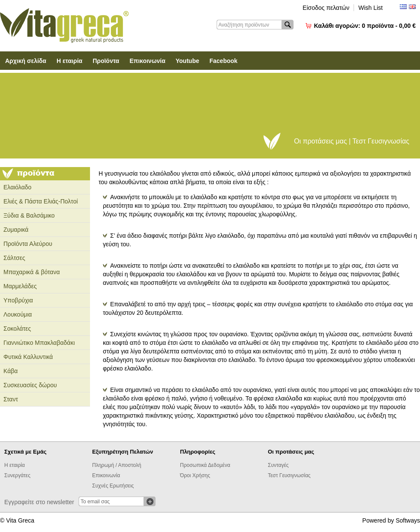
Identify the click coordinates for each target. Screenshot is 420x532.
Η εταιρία (69, 61)
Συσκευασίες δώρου (30, 385)
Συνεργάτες (17, 475)
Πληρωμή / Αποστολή (117, 465)
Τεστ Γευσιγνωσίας (289, 475)
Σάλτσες (14, 258)
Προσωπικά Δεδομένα (205, 465)
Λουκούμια (18, 314)
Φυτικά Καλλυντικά (28, 357)
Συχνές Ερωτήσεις (113, 486)
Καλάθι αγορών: (365, 26)
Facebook (223, 61)
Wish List (370, 8)
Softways (408, 520)
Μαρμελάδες (20, 286)
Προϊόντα (106, 61)
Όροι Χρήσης (195, 475)
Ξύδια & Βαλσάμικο (29, 215)
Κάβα (10, 371)
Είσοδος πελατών (326, 8)
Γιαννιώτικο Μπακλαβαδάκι (39, 343)
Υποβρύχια (18, 300)
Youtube (187, 61)
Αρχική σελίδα (26, 61)
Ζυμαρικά (16, 230)
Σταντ (11, 399)
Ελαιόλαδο (17, 187)
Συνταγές (278, 465)
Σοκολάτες (17, 329)
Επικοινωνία (147, 61)
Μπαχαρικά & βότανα (32, 272)
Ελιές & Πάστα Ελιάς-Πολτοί (41, 201)
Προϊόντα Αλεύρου (28, 244)
